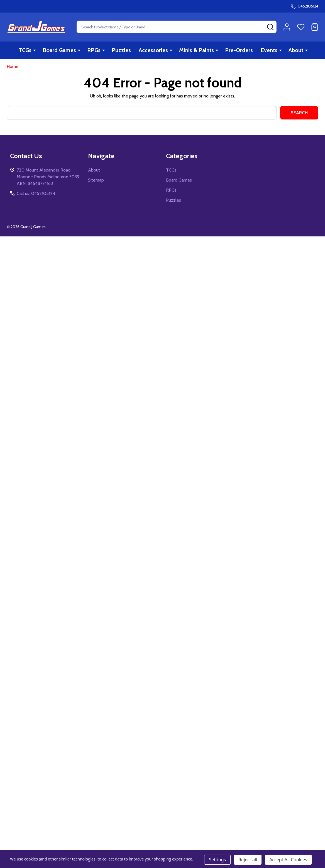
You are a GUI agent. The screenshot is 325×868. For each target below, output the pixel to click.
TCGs (25, 50)
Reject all (248, 860)
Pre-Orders (239, 50)
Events (269, 50)
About (296, 50)
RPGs (94, 50)
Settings (217, 860)
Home (13, 66)
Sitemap (96, 180)
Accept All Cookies (288, 860)
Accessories (153, 50)
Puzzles (121, 50)
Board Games (59, 50)
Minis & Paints (196, 50)
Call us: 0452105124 (36, 193)
